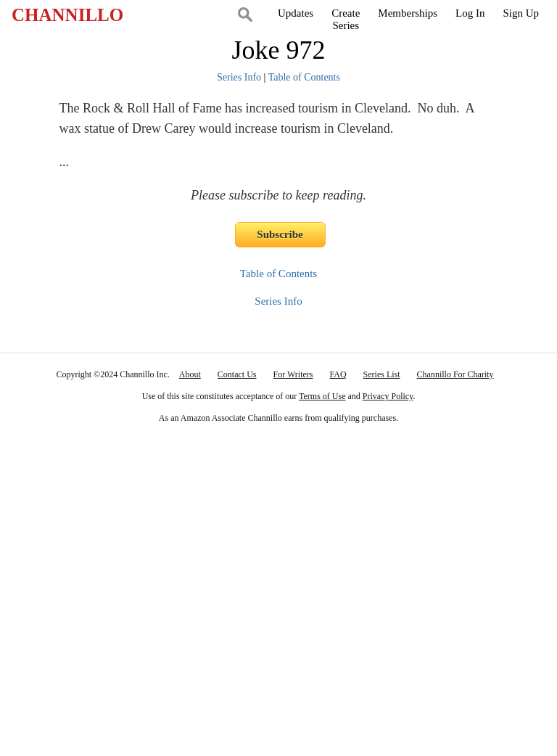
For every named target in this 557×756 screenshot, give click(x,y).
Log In (470, 13)
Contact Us (237, 374)
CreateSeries (346, 19)
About (190, 374)
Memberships (408, 13)
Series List (382, 374)
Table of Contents (304, 77)
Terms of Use (322, 396)
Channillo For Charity (455, 374)
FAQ (338, 374)
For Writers (293, 374)
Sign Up (521, 13)
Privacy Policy (388, 396)
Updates (296, 13)
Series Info (239, 77)
